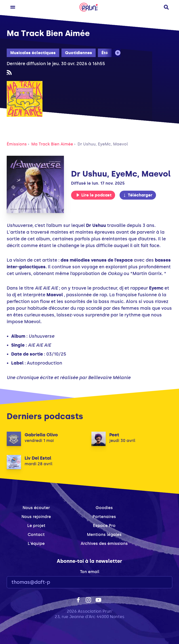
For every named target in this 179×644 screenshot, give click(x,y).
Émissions (17, 144)
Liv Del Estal (38, 458)
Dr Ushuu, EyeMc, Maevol (103, 144)
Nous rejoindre (36, 517)
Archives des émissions (104, 544)
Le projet (36, 526)
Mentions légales (104, 535)
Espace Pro (104, 526)
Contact (36, 535)
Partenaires (104, 517)
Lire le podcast (94, 195)
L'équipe (36, 544)
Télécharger (138, 195)
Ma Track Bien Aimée (52, 144)
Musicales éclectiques (33, 53)
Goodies (104, 508)
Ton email (90, 572)
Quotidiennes (79, 53)
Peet (114, 435)
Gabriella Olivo (41, 435)
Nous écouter (36, 508)
